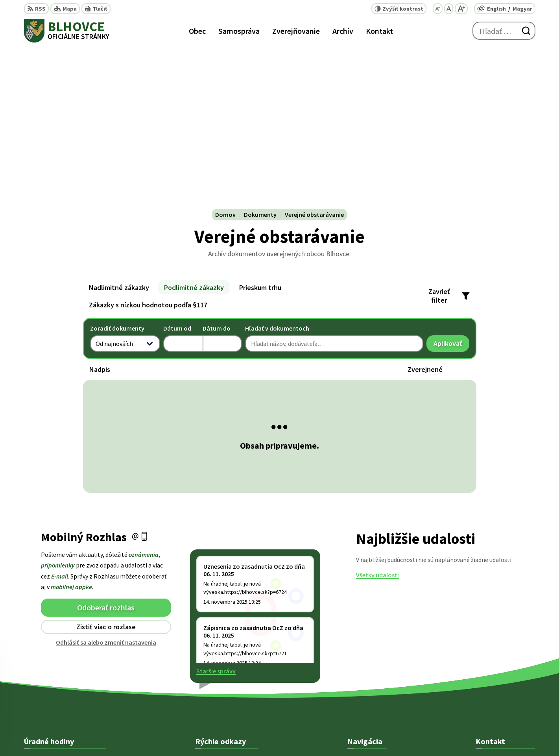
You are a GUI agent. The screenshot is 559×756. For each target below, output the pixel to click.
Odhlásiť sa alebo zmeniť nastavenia (106, 482)
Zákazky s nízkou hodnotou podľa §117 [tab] (148, 145)
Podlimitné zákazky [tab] (194, 127)
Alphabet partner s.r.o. (321, 735)
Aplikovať (451, 185)
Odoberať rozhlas (106, 447)
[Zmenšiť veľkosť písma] (438, 9)
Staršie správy (216, 511)
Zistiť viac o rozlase (106, 467)
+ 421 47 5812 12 (497, 663)
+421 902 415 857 (498, 672)
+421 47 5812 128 (498, 653)
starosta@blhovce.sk (505, 691)
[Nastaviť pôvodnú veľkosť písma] (449, 9)
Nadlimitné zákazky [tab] (119, 127)
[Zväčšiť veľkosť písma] (461, 9)
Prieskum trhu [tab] (260, 127)
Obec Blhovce (422, 735)
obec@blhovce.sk (500, 682)
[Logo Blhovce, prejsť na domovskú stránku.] (67, 31)
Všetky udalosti (377, 415)
